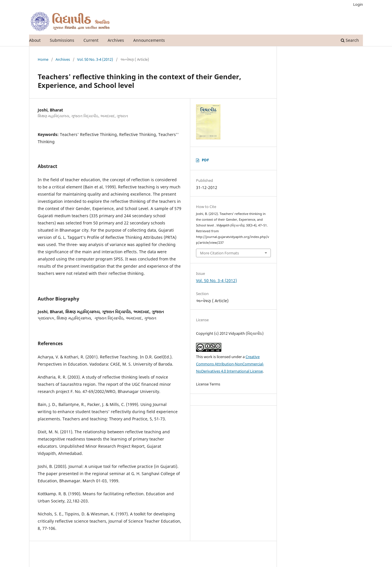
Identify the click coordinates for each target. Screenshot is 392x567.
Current (91, 40)
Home (43, 59)
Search (350, 40)
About (35, 40)
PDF (205, 160)
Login (358, 4)
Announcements (149, 40)
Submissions (62, 40)
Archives (116, 40)
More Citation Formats (219, 253)
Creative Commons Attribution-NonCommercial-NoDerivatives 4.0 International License (230, 364)
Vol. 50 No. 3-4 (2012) (95, 59)
